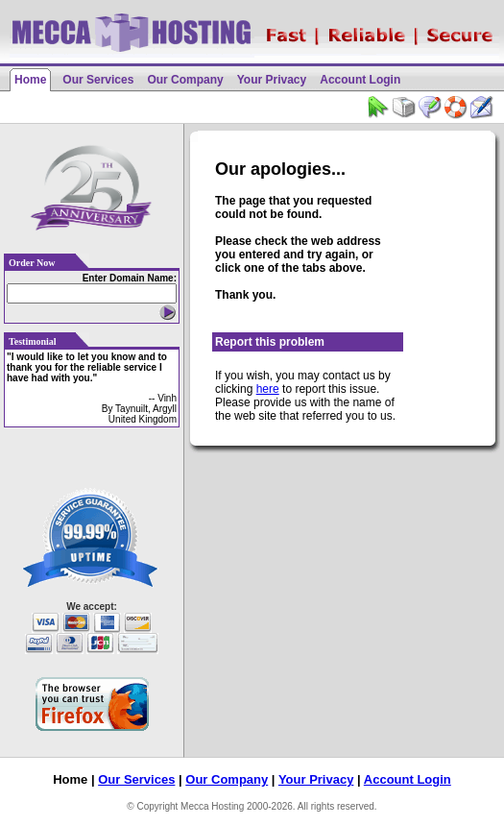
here (268, 389)
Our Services (98, 80)
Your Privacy (272, 80)
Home (30, 80)
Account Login (360, 80)
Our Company (185, 80)
